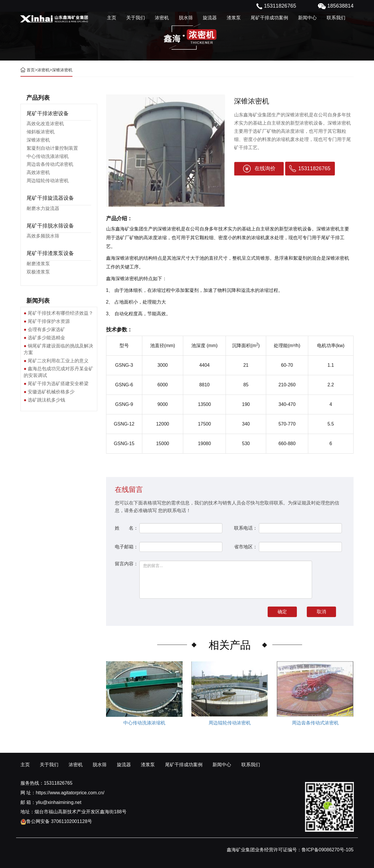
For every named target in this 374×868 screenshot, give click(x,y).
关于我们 (136, 18)
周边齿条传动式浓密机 (50, 164)
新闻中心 (307, 18)
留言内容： (127, 564)
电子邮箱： (127, 547)
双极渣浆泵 (38, 272)
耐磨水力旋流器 (43, 208)
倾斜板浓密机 (41, 132)
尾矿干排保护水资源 (49, 321)
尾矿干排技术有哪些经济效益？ (60, 313)
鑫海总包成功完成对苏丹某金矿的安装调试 (58, 372)
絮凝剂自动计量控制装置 (52, 148)
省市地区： (246, 547)
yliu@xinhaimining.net (58, 802)
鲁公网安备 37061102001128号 (56, 821)
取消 (321, 612)
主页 (112, 18)
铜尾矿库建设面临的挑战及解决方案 (58, 349)
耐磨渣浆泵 (38, 264)
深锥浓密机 (38, 140)
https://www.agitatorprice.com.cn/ (70, 793)
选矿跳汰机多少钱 (46, 400)
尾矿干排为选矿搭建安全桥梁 (58, 384)
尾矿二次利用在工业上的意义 (58, 361)
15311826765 (314, 168)
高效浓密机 (38, 172)
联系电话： (246, 528)
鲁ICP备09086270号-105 (328, 850)
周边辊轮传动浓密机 (48, 181)
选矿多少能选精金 (46, 338)
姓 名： (127, 528)
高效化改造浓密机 (45, 124)
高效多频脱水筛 (43, 236)
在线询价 (265, 168)
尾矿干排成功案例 (269, 18)
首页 (31, 70)
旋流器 (210, 18)
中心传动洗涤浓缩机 (48, 156)
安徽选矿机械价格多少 (51, 392)
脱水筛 (186, 18)
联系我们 (336, 18)
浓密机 (162, 18)
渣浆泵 (234, 18)
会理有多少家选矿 (46, 329)
